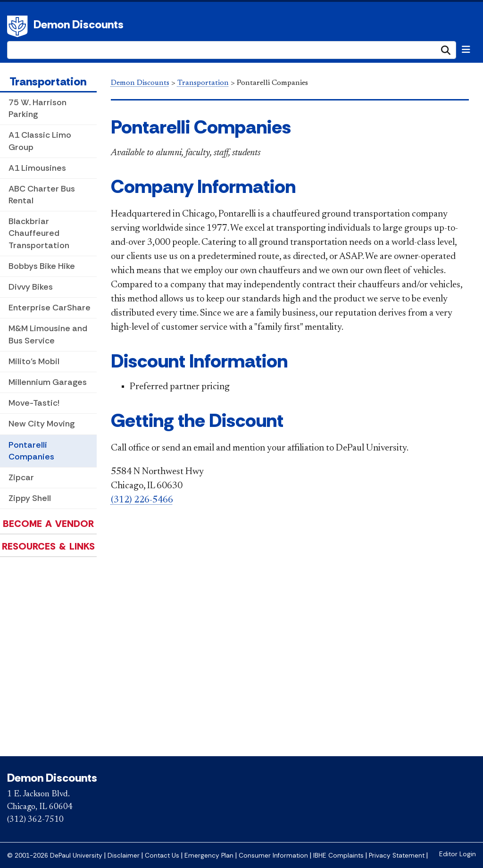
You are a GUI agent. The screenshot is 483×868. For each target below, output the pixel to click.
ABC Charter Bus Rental (42, 195)
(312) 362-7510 (35, 820)
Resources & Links (48, 546)
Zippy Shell (30, 498)
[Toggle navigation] (466, 50)
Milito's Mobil (34, 361)
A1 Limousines (37, 168)
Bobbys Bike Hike (42, 266)
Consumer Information (273, 855)
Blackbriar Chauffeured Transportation (39, 233)
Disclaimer (124, 855)
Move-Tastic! (34, 403)
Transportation (48, 81)
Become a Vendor (48, 524)
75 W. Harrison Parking (37, 108)
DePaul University (19, 26)
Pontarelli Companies (31, 451)
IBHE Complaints (338, 855)
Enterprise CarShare (50, 308)
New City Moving (42, 424)
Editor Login (458, 854)
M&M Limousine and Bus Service (48, 334)
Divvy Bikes (31, 287)
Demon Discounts (79, 24)
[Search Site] (232, 50)
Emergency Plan (209, 855)
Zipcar (21, 477)
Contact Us (162, 855)
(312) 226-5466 (142, 500)
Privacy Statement (397, 855)
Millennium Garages (48, 382)
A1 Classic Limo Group (40, 141)
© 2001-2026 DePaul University (55, 855)
